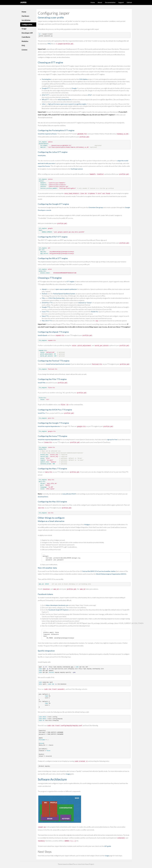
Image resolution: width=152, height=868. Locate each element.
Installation (26, 20)
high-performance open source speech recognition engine (67, 104)
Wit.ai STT (45, 99)
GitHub (129, 2)
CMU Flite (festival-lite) (56, 298)
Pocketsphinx (46, 79)
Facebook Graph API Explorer (59, 610)
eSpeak (44, 289)
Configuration (27, 24)
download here (43, 497)
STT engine (70, 281)
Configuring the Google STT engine (53, 204)
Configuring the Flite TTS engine (52, 379)
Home (93, 2)
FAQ (23, 45)
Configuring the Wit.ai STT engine (53, 258)
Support (121, 2)
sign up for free (112, 439)
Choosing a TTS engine (50, 278)
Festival (44, 294)
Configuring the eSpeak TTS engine (53, 332)
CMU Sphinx (83, 79)
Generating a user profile (51, 17)
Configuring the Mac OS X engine (52, 502)
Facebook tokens (45, 594)
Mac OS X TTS (47, 321)
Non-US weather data (47, 568)
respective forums (44, 166)
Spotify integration (46, 651)
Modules (25, 41)
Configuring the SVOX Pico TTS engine (55, 410)
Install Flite (42, 383)
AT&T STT (45, 95)
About (100, 2)
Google (74, 88)
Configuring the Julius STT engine (53, 152)
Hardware (25, 16)
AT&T (90, 95)
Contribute (26, 37)
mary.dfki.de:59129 (69, 494)
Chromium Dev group (96, 207)
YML (49, 44)
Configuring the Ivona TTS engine (53, 436)
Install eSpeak (42, 335)
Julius (44, 104)
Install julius (42, 155)
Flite (43, 298)
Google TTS (46, 307)
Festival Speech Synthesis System (64, 294)
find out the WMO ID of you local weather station (99, 571)
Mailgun (87, 524)
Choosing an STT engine (50, 62)
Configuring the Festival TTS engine (54, 361)
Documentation (110, 2)
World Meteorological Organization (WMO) (111, 574)
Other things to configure (51, 518)
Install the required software (47, 134)
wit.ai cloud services (64, 99)
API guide (108, 846)
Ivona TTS (45, 312)
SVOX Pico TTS (47, 303)
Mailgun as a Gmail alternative (51, 521)
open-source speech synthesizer (66, 289)
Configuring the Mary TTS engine (52, 469)
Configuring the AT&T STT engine (53, 237)
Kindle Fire (95, 312)
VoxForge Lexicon (77, 169)
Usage (24, 29)
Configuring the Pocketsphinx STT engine (56, 130)
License (25, 50)
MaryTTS (45, 316)
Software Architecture (52, 779)
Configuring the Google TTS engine (53, 423)
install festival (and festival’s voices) (58, 364)
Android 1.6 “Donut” (85, 303)
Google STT (46, 88)
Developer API (27, 33)
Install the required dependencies (49, 426)
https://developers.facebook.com (57, 605)
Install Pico (42, 413)
